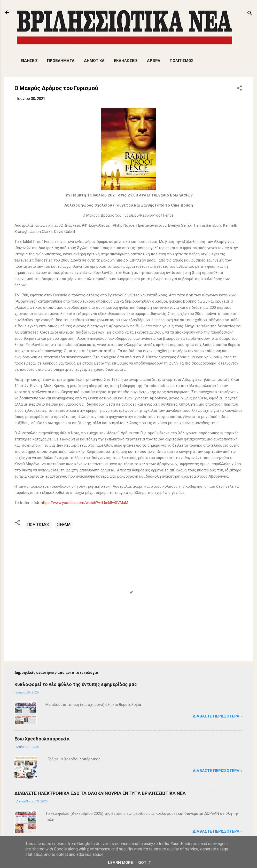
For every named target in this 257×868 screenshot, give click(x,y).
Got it (145, 863)
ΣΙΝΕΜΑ (64, 525)
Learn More (120, 863)
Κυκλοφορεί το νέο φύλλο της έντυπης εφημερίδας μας (76, 684)
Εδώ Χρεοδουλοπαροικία (42, 739)
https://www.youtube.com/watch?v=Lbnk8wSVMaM (84, 503)
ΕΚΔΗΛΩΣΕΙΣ (126, 61)
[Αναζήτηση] (250, 14)
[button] (239, 89)
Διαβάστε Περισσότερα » (218, 716)
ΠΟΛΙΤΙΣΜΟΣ (182, 61)
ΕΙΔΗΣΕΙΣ (29, 61)
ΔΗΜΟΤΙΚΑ (94, 61)
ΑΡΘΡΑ (154, 61)
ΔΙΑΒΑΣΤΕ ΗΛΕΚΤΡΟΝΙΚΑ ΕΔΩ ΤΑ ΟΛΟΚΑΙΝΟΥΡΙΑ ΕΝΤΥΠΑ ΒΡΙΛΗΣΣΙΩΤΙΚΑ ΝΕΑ (100, 793)
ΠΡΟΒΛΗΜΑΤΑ (61, 61)
